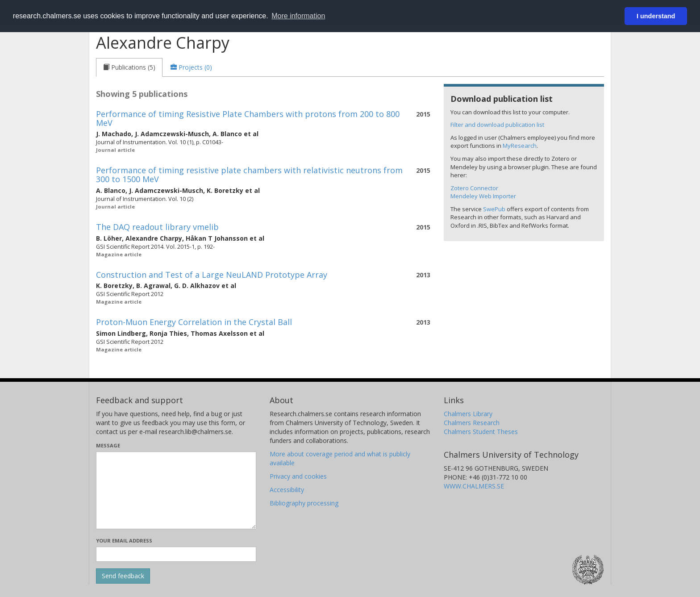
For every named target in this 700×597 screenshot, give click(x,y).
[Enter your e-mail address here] (176, 554)
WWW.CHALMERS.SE (474, 486)
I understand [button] (656, 16)
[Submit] (123, 576)
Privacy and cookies (298, 476)
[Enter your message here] (176, 490)
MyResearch (520, 146)
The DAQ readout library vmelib (157, 227)
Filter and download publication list (497, 125)
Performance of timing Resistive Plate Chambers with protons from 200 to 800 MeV (248, 118)
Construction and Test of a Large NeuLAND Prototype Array (212, 275)
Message (108, 445)
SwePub (494, 209)
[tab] (129, 67)
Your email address (124, 541)
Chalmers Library (468, 414)
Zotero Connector (474, 188)
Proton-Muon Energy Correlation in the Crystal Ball (194, 322)
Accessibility (287, 490)
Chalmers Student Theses (481, 432)
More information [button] (298, 16)
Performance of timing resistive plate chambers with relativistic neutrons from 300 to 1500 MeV (249, 175)
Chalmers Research (472, 423)
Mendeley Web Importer (483, 196)
